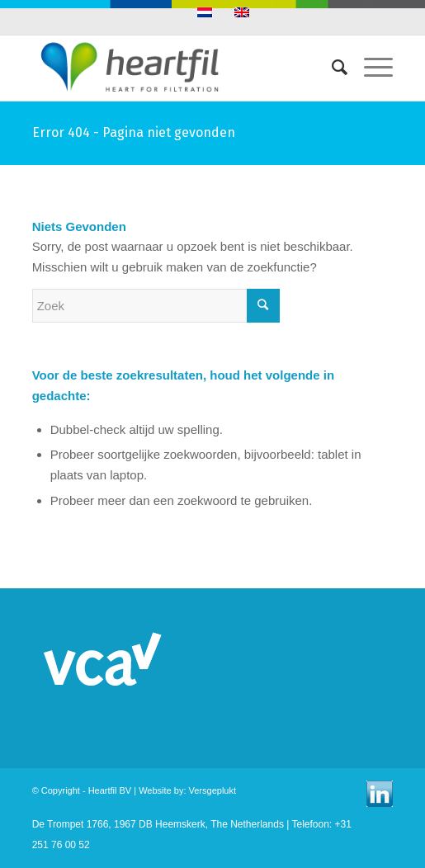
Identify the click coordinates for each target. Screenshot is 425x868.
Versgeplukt (212, 790)
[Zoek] (331, 68)
